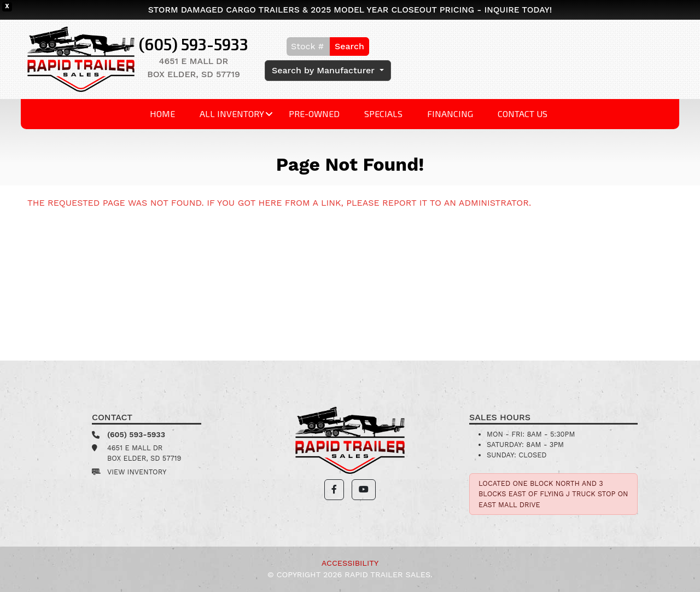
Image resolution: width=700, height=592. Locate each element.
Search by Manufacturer (325, 70)
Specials (383, 114)
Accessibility (350, 563)
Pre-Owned (314, 114)
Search (349, 46)
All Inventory (232, 114)
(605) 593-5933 (194, 44)
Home (162, 114)
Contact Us (523, 114)
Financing (450, 114)
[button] (334, 490)
